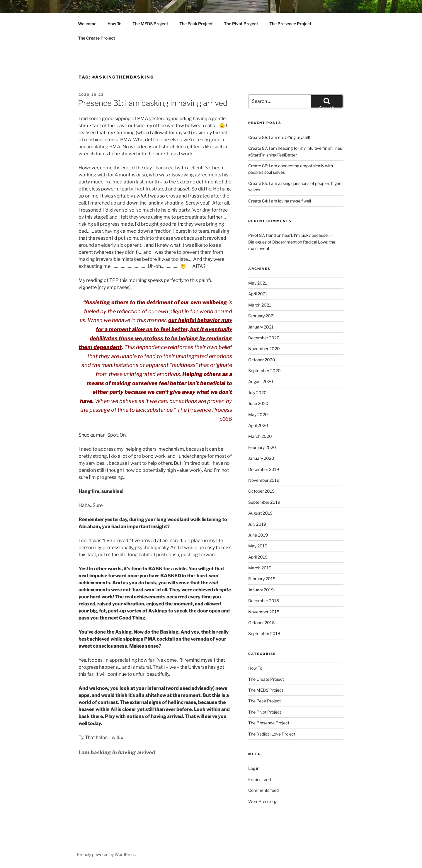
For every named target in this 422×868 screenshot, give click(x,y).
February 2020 (262, 447)
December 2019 (264, 469)
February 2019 (262, 579)
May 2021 (258, 283)
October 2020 (262, 360)
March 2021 (260, 305)
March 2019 (260, 568)
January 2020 (261, 458)
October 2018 (261, 623)
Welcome (87, 24)
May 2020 (258, 415)
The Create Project (97, 38)
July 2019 (257, 524)
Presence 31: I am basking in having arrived (153, 103)
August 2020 (261, 381)
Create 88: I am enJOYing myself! (279, 137)
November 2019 (264, 480)
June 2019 (258, 535)
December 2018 (264, 601)
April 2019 (258, 557)
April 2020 (258, 425)
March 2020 (260, 436)
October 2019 (261, 491)
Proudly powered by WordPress (106, 854)
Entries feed (260, 779)
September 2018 (264, 633)
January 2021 (261, 327)
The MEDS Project (150, 24)
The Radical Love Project (272, 734)
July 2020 (257, 393)
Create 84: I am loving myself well (280, 201)
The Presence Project (290, 24)
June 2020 (258, 403)
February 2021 (262, 316)
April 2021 (258, 294)
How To (114, 24)
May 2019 (258, 546)
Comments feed (263, 790)
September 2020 (264, 371)
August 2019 (260, 513)
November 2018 (264, 612)
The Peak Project (196, 24)
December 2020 (264, 338)
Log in (254, 768)
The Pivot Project (241, 24)
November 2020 (264, 349)
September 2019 (264, 502)
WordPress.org (262, 801)
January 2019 (261, 590)
